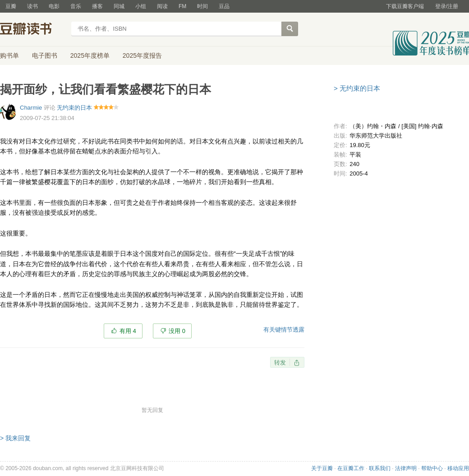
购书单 (9, 55)
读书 (32, 6)
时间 (202, 6)
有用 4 (128, 331)
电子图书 (45, 55)
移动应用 (458, 468)
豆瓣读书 (33, 30)
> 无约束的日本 (357, 88)
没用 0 (177, 331)
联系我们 (380, 468)
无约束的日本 (74, 108)
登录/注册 (447, 6)
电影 (54, 6)
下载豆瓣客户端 (405, 6)
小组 (141, 6)
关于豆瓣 (322, 468)
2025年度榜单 (90, 55)
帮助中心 (432, 468)
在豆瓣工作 (351, 468)
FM (182, 6)
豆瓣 (11, 6)
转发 (280, 363)
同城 (119, 6)
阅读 (162, 6)
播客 (97, 6)
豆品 (224, 6)
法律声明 (406, 468)
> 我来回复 (15, 438)
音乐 (76, 6)
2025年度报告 (142, 55)
